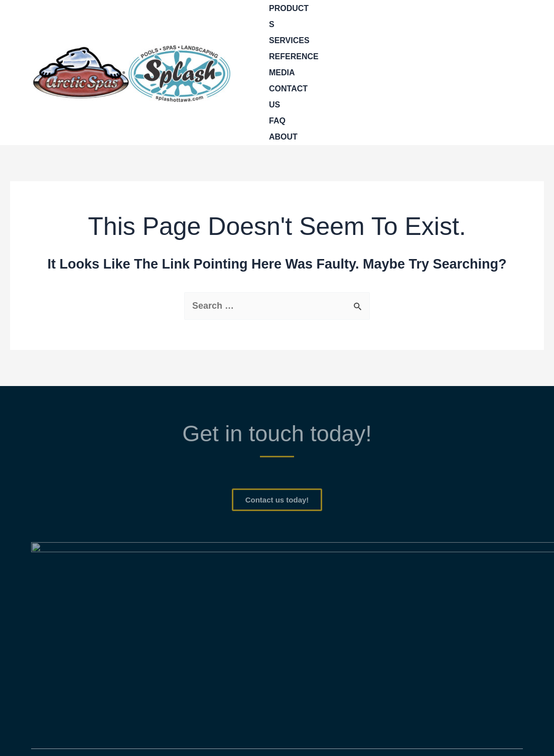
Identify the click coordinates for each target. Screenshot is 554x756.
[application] (319, 17)
